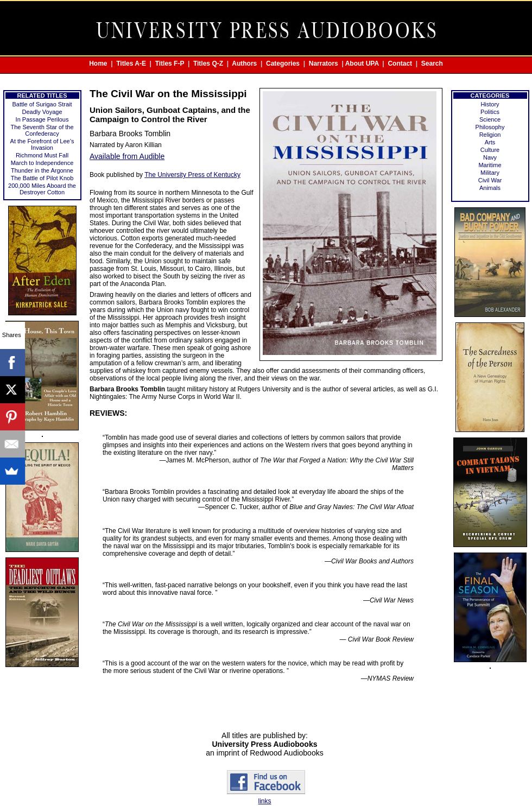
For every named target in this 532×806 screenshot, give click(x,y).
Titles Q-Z (208, 64)
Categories (283, 64)
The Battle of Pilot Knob (42, 178)
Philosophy (490, 127)
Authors (244, 64)
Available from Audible (127, 156)
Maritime (490, 165)
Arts (490, 142)
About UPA (362, 64)
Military (490, 173)
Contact (400, 64)
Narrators (324, 64)
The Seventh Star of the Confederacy (42, 130)
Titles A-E (131, 64)
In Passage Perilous (42, 119)
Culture (490, 150)
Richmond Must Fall (42, 155)
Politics (490, 112)
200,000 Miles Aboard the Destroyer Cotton (42, 189)
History (490, 104)
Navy (490, 157)
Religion (490, 135)
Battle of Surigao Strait (42, 104)
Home (98, 64)
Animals (490, 188)
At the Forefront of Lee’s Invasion (42, 144)
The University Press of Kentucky (192, 175)
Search (432, 64)
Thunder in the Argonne (42, 170)
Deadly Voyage (42, 112)
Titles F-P (170, 64)
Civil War (490, 180)
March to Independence (42, 163)
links (264, 801)
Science (490, 119)
